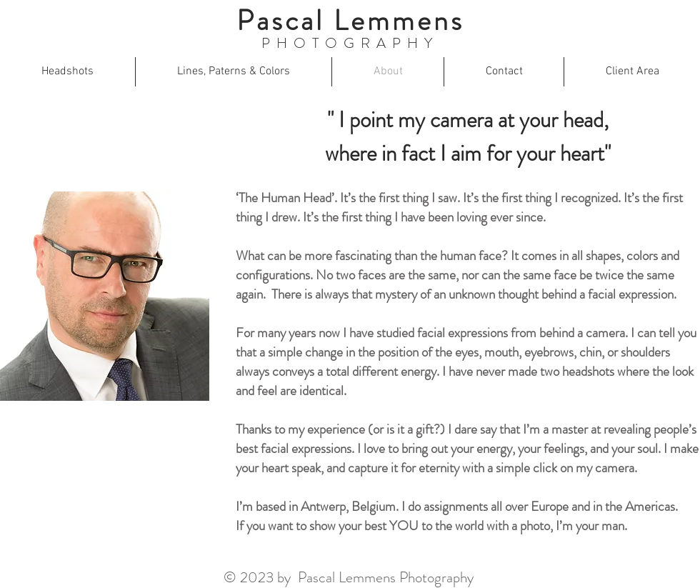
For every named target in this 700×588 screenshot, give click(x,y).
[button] (67, 72)
